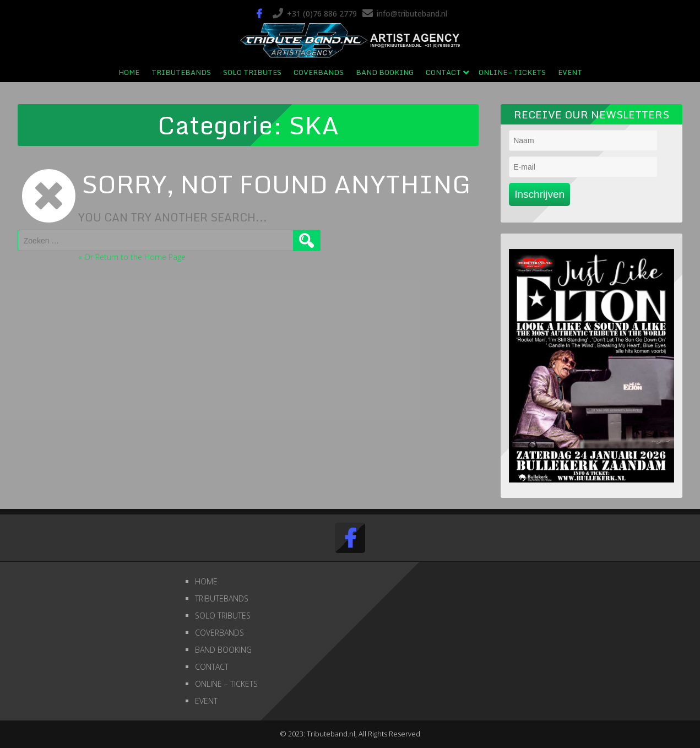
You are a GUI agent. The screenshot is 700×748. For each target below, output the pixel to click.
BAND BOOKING (385, 72)
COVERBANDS (319, 72)
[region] (592, 366)
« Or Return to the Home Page (132, 257)
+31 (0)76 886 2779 (322, 13)
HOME (129, 72)
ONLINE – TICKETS (512, 72)
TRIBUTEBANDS (181, 72)
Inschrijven (539, 194)
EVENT (570, 72)
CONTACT (443, 72)
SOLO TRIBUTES (252, 72)
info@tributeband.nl (412, 13)
